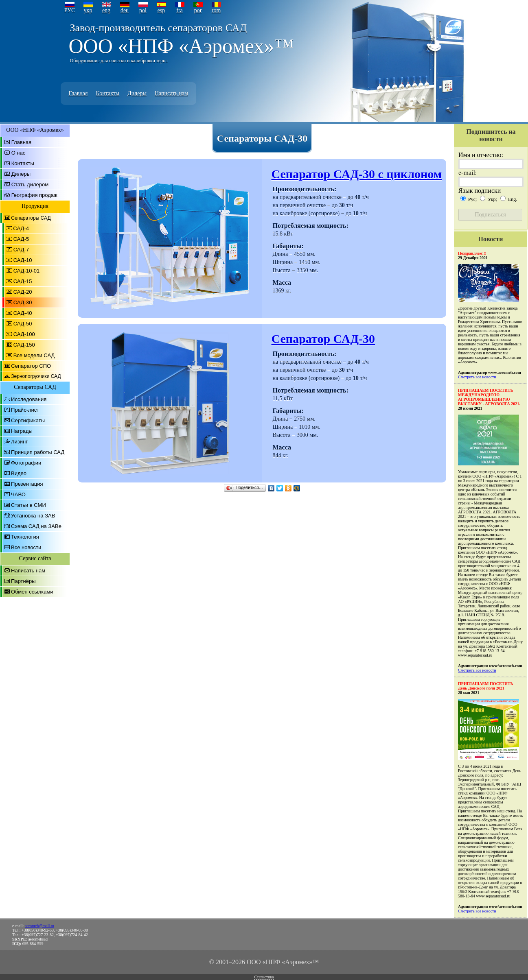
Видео (19, 473)
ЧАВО (18, 494)
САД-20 (23, 292)
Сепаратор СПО (31, 366)
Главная (78, 93)
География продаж (34, 195)
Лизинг (19, 442)
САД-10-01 (27, 271)
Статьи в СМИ (28, 505)
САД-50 (23, 324)
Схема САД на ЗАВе (36, 526)
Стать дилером (30, 184)
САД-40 (23, 313)
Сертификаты (28, 420)
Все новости (26, 547)
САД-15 (23, 281)
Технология (25, 537)
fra (180, 10)
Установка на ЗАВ (33, 516)
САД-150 (24, 345)
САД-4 (21, 228)
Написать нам (171, 93)
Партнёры (23, 581)
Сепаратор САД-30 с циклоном (357, 174)
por (198, 10)
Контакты (108, 93)
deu (125, 10)
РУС (70, 10)
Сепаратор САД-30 (323, 339)
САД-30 (23, 302)
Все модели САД (34, 355)
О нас (19, 153)
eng (106, 10)
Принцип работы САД (38, 452)
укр (88, 10)
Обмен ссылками (32, 592)
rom (216, 10)
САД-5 (21, 239)
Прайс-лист (25, 410)
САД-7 (21, 250)
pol (143, 10)
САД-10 (23, 260)
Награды (22, 431)
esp (161, 10)
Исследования (29, 399)
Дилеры (137, 93)
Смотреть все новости (477, 377)
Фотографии (26, 463)
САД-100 (24, 334)
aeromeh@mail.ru (39, 926)
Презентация (27, 484)
